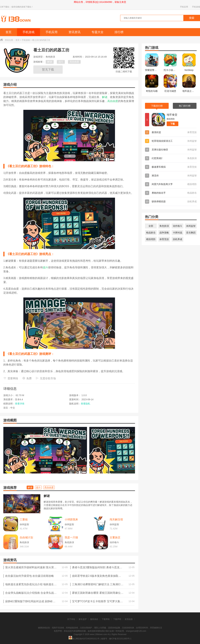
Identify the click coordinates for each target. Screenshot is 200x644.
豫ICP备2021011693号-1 (120, 639)
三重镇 (24, 519)
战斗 (61, 62)
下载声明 (117, 619)
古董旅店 (115, 537)
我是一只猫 (71, 537)
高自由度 (74, 62)
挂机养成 (177, 239)
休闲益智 (191, 226)
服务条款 (94, 619)
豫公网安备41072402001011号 (84, 639)
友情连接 (129, 619)
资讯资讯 (74, 32)
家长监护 (83, 619)
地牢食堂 (172, 115)
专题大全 (97, 32)
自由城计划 (26, 537)
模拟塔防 (151, 239)
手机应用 (184, 7)
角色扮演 (164, 226)
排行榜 (119, 32)
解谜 (50, 62)
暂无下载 (48, 70)
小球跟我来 (71, 519)
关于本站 (71, 619)
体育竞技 (164, 239)
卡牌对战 (177, 233)
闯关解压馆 (116, 519)
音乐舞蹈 (191, 233)
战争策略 (164, 233)
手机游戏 (196, 7)
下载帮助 (106, 619)
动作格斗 (177, 226)
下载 (172, 124)
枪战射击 (151, 233)
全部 (151, 226)
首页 (8, 32)
